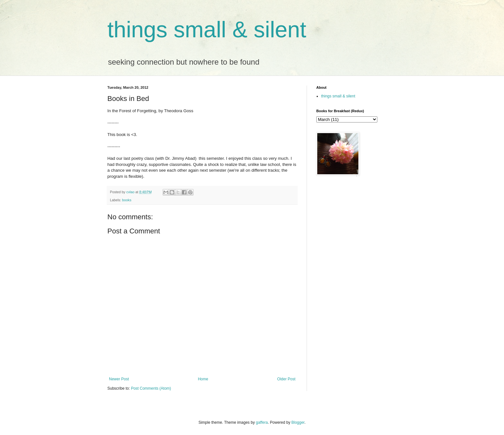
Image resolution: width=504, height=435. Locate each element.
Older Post (286, 379)
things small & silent (207, 30)
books (127, 200)
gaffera (262, 422)
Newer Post (119, 379)
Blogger (298, 422)
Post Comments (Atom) (151, 388)
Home (203, 379)
